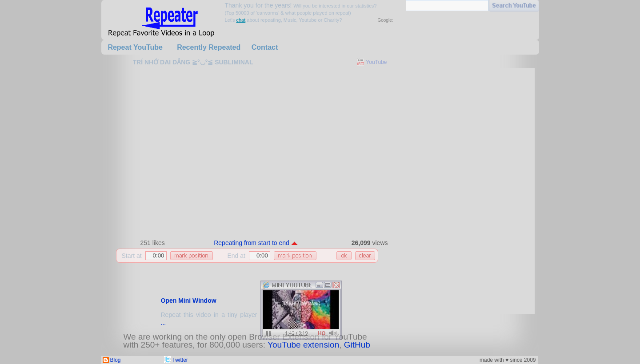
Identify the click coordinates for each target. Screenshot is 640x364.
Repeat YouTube (135, 47)
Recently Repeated (209, 47)
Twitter (180, 360)
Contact (265, 47)
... (164, 323)
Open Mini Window (189, 301)
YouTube (376, 62)
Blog (116, 360)
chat (241, 20)
